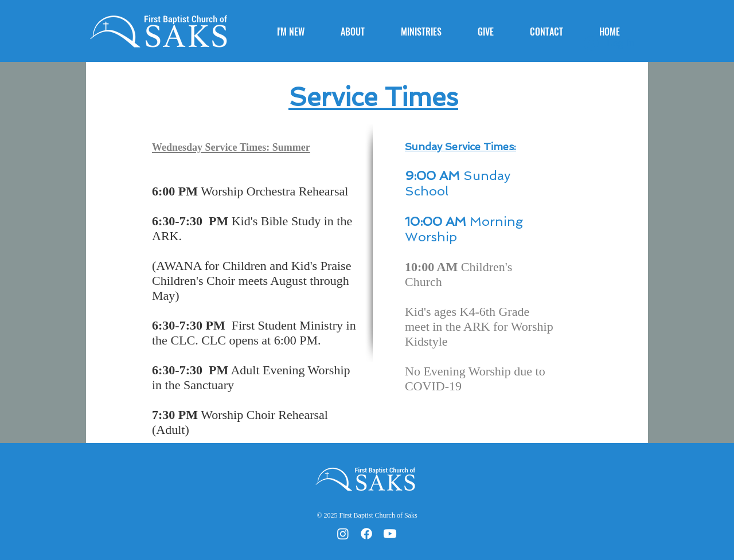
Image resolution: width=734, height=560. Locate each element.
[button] (362, 32)
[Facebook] (366, 534)
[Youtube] (390, 534)
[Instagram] (343, 534)
